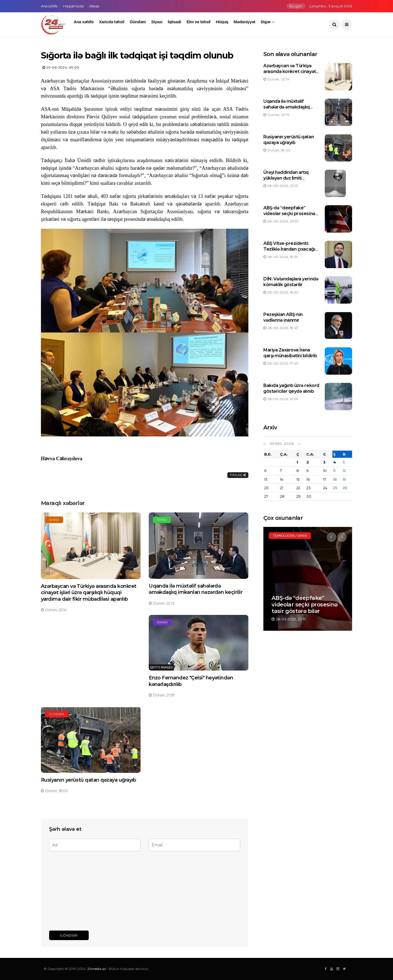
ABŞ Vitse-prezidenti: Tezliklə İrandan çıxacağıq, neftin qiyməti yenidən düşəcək (291, 252)
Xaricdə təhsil (112, 22)
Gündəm (138, 22)
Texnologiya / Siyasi (290, 536)
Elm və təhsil (199, 22)
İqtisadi (175, 22)
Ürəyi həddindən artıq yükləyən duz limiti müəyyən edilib (286, 178)
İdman (162, 622)
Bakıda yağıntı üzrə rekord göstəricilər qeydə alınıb (291, 388)
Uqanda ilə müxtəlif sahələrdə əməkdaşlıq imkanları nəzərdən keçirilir (196, 589)
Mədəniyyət (244, 22)
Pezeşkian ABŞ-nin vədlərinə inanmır (283, 317)
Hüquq (222, 22)
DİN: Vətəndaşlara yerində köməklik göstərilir (291, 282)
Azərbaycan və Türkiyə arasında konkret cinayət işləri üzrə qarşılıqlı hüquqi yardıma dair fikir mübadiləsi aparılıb (89, 593)
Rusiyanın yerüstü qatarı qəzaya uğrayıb (89, 780)
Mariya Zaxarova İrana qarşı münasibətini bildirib (290, 353)
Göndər (69, 935)
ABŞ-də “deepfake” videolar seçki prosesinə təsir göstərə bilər (289, 214)
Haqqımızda (73, 6)
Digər (266, 22)
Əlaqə (94, 6)
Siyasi (157, 22)
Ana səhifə (49, 6)
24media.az (97, 969)
